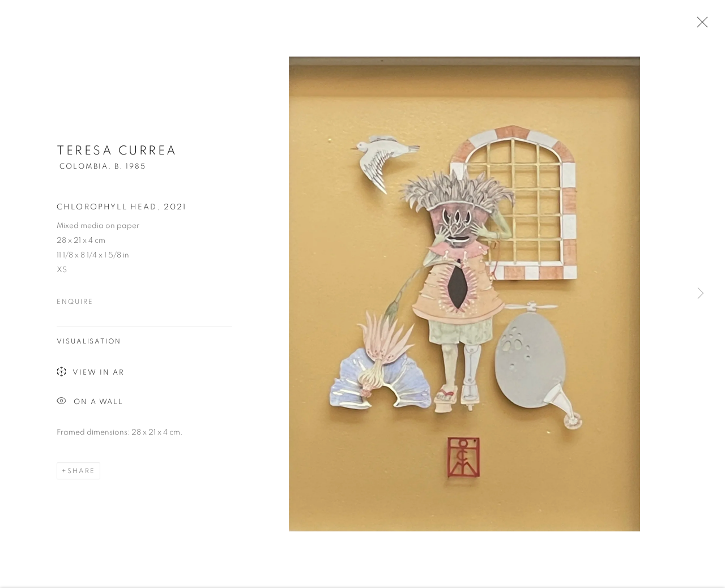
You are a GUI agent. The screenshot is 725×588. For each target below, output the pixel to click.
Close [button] (700, 25)
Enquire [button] (75, 303)
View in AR (91, 374)
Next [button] (701, 294)
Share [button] (81, 473)
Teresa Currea (117, 152)
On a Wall (90, 404)
